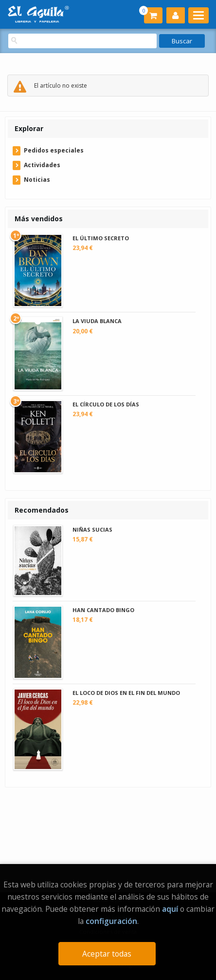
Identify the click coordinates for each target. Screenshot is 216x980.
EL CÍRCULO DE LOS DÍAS (106, 404)
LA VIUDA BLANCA (97, 321)
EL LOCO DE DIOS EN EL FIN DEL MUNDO (126, 693)
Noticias (37, 180)
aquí (170, 909)
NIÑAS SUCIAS (92, 529)
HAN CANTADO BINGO (103, 610)
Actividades (42, 165)
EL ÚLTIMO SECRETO (101, 238)
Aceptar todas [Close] (107, 954)
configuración (111, 921)
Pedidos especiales (54, 150)
